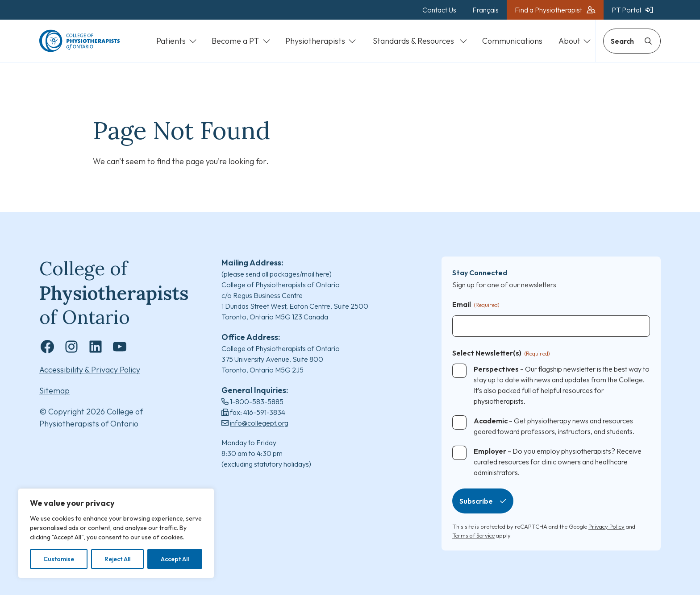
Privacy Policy (606, 527)
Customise (59, 559)
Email (476, 305)
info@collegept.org (259, 423)
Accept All (175, 559)
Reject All (117, 559)
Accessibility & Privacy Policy (90, 370)
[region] (116, 533)
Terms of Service (473, 536)
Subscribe (476, 502)
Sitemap (54, 391)
